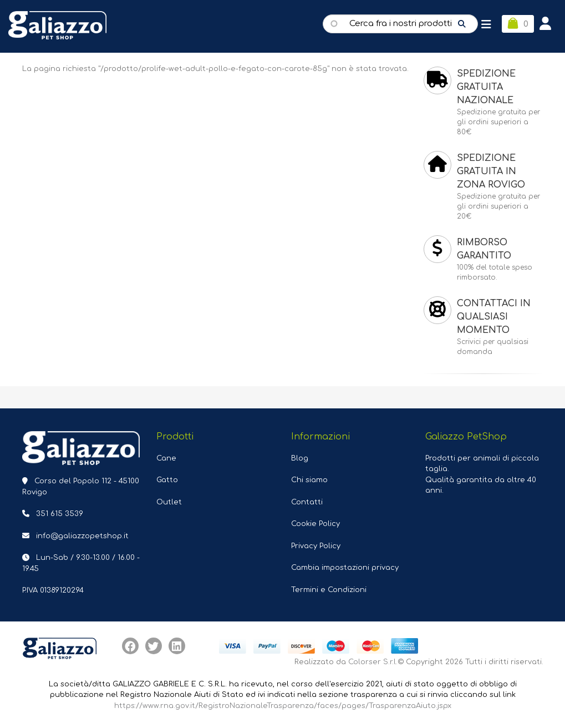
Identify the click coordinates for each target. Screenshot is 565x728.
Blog (300, 458)
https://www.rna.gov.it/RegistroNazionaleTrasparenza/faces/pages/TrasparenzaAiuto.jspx (283, 706)
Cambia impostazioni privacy (345, 568)
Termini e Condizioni (329, 590)
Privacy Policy (316, 546)
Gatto (167, 480)
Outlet (169, 502)
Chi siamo (309, 480)
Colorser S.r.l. (373, 662)
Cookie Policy (315, 524)
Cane (166, 458)
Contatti (307, 502)
